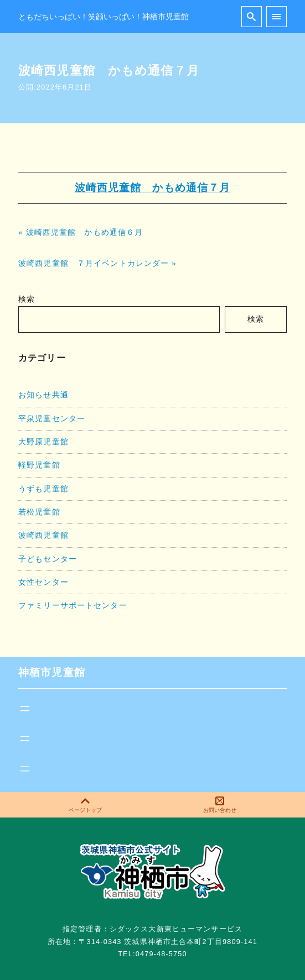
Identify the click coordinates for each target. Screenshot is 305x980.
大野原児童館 (43, 442)
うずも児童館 (43, 489)
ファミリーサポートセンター (73, 605)
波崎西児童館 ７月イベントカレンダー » (97, 263)
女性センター (43, 582)
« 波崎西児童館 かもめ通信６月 (81, 232)
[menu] (276, 16)
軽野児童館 (39, 465)
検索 (27, 299)
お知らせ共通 (43, 395)
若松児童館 (39, 512)
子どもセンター (48, 559)
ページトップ (85, 805)
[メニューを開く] (25, 709)
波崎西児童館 (43, 535)
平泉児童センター (52, 418)
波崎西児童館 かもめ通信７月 (153, 188)
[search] (252, 16)
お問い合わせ (220, 805)
